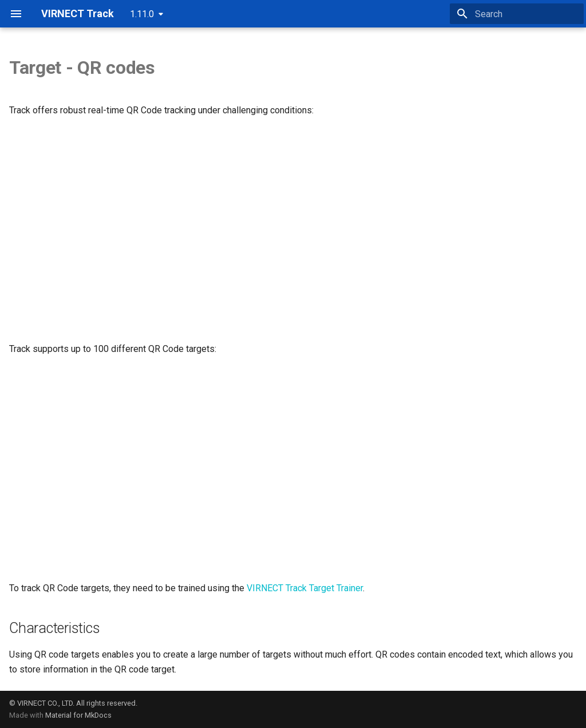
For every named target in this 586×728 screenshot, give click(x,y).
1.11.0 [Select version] (142, 14)
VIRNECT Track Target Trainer (305, 588)
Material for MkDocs (78, 715)
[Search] (517, 14)
